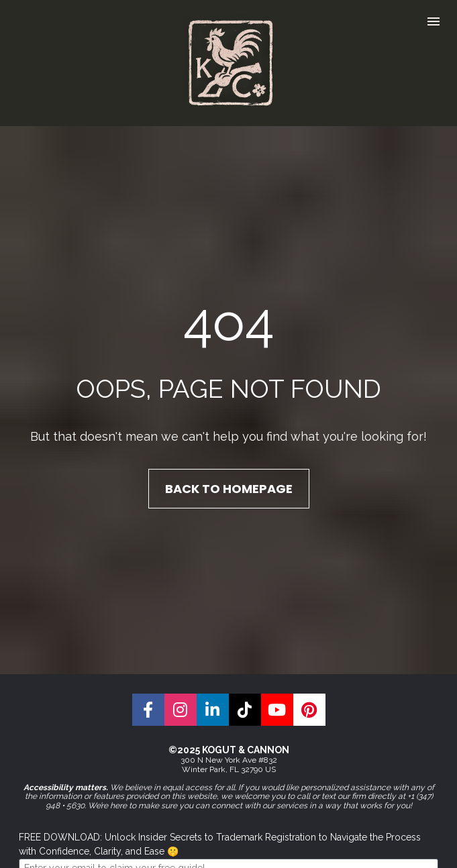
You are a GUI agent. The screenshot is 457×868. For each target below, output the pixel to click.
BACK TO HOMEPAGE (229, 469)
